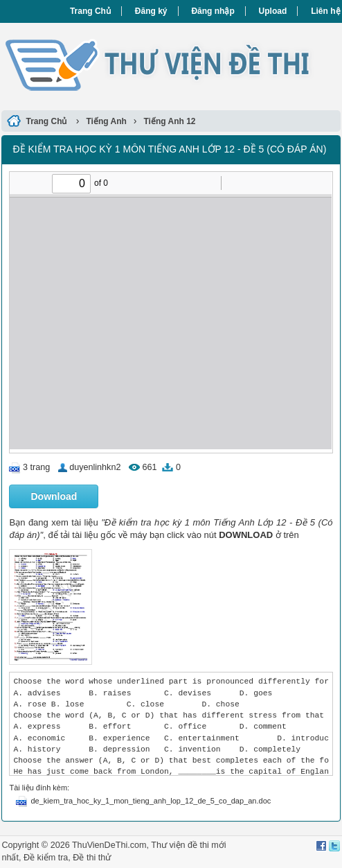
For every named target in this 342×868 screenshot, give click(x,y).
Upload (273, 11)
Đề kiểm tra (46, 858)
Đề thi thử (92, 858)
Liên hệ (325, 11)
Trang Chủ (90, 11)
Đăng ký (151, 11)
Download (54, 496)
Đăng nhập (213, 11)
